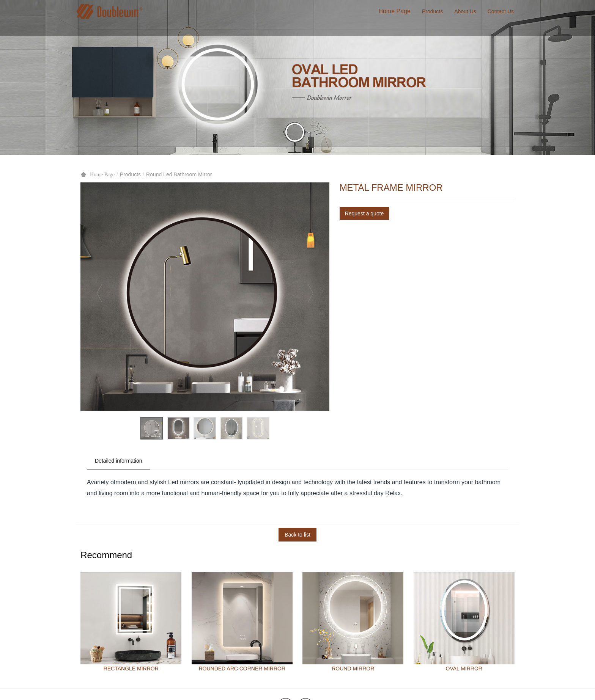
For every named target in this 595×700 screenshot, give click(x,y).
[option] (205, 297)
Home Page (394, 11)
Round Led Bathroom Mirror (179, 174)
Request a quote (364, 213)
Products (130, 174)
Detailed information (119, 461)
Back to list (297, 535)
